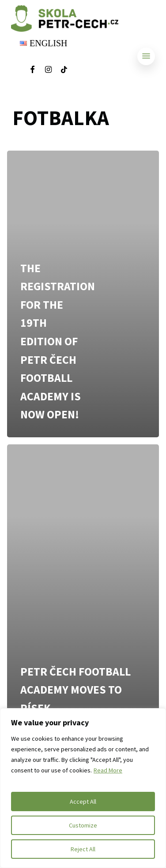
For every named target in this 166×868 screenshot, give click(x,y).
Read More (108, 770)
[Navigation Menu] (146, 56)
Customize (83, 825)
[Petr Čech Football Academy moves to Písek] (83, 587)
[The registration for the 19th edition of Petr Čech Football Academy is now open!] (83, 294)
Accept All (83, 802)
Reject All (83, 849)
